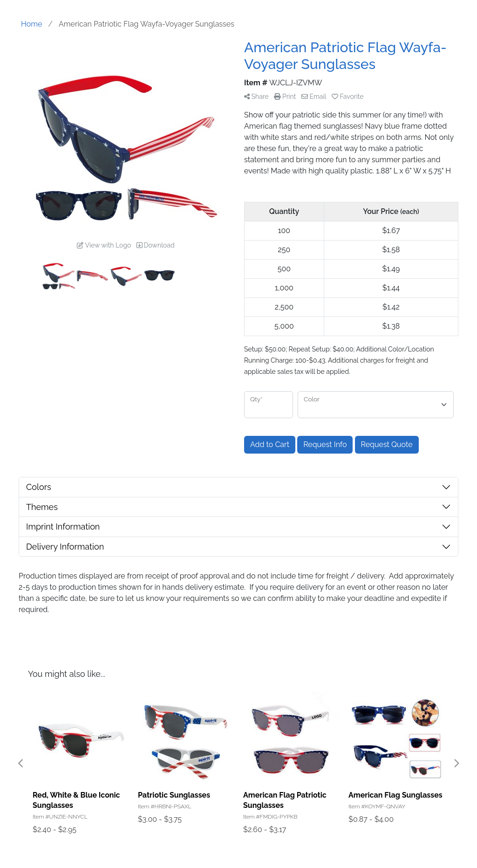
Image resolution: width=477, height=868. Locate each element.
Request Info (325, 444)
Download (156, 245)
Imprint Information (63, 527)
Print (285, 96)
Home (31, 24)
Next (456, 764)
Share (256, 96)
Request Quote (387, 444)
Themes (42, 507)
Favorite (348, 96)
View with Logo (104, 245)
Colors (39, 487)
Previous (21, 764)
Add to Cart (270, 444)
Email (314, 96)
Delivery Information (65, 547)
